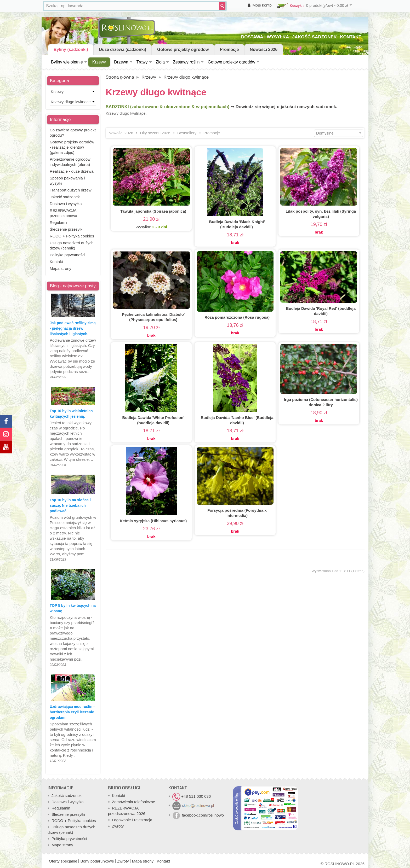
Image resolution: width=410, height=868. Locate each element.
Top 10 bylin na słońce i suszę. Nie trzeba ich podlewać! (70, 505)
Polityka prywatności (67, 255)
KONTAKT (351, 37)
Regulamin (59, 222)
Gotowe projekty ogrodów (183, 49)
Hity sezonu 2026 (155, 133)
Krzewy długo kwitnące (186, 77)
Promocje (229, 49)
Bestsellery (187, 133)
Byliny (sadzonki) (71, 49)
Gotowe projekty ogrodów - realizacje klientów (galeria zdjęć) (72, 147)
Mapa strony (61, 268)
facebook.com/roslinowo (198, 815)
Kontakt (56, 262)
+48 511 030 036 (192, 796)
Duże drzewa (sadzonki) (123, 49)
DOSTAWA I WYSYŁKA (265, 37)
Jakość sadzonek (65, 197)
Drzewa (121, 62)
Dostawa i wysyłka (66, 204)
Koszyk (296, 6)
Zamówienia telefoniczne (133, 802)
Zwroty (118, 826)
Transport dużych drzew (71, 190)
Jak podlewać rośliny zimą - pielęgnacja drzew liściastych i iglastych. (73, 328)
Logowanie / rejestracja (132, 820)
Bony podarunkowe (97, 861)
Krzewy (99, 62)
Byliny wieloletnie (67, 62)
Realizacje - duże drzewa (72, 171)
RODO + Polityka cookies (72, 236)
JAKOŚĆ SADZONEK (314, 37)
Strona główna (120, 77)
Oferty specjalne (63, 861)
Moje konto (262, 5)
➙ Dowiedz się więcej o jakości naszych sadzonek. (284, 107)
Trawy (142, 62)
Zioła (160, 62)
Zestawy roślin (186, 62)
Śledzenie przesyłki (66, 229)
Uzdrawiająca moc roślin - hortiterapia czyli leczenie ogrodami (72, 712)
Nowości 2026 (264, 49)
